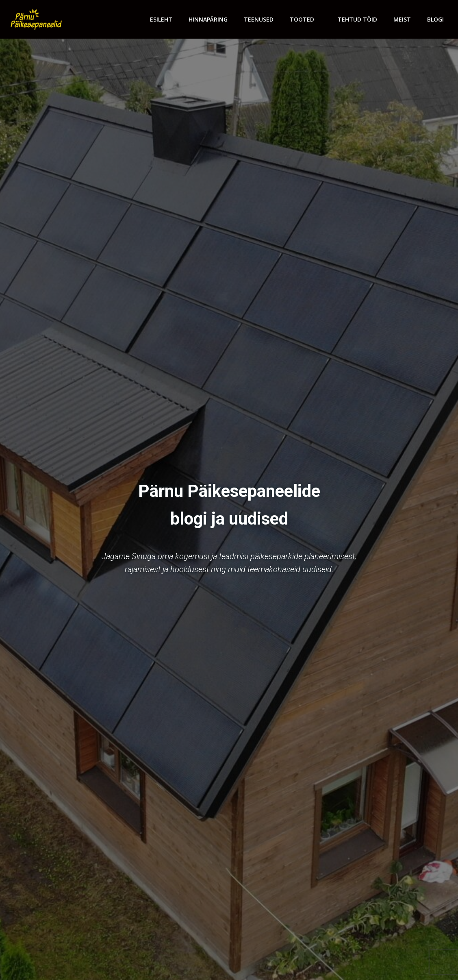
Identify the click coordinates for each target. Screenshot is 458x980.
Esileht (161, 19)
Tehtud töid (357, 19)
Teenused (259, 19)
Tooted (306, 19)
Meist (402, 19)
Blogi (435, 19)
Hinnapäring (208, 19)
